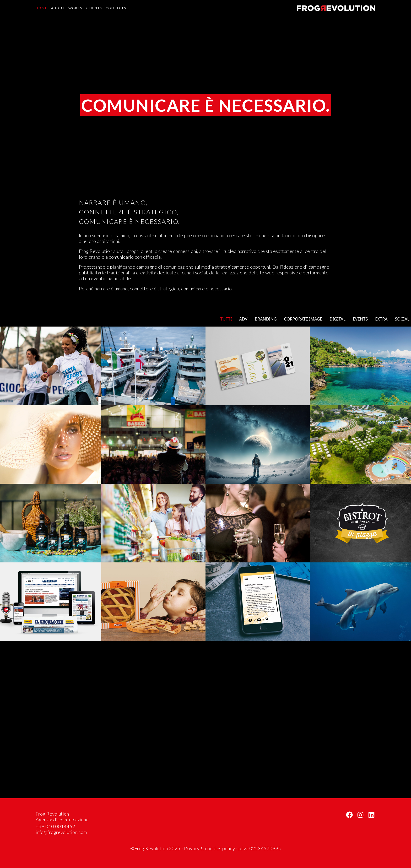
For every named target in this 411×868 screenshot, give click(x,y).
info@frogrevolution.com (61, 832)
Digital (337, 319)
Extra (381, 319)
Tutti (226, 319)
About (58, 8)
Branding (266, 319)
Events (360, 319)
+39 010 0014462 (55, 826)
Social (402, 319)
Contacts (116, 8)
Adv (243, 319)
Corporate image (303, 319)
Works (75, 8)
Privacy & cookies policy (209, 848)
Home (42, 8)
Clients (94, 8)
